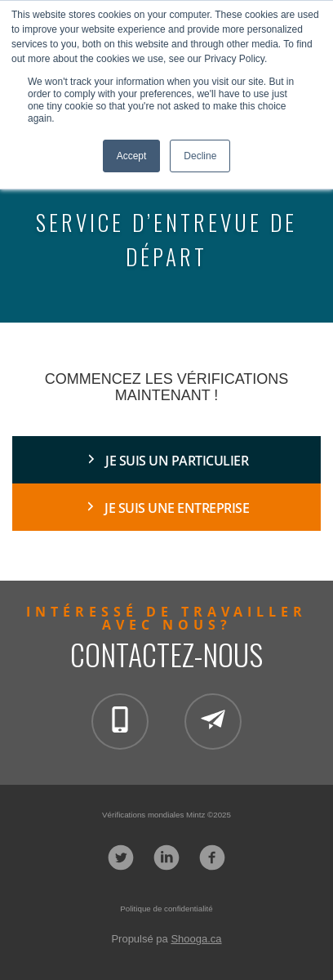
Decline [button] (200, 156)
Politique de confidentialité (166, 909)
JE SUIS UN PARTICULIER (177, 461)
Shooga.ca (196, 939)
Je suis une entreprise (177, 508)
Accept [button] (132, 156)
